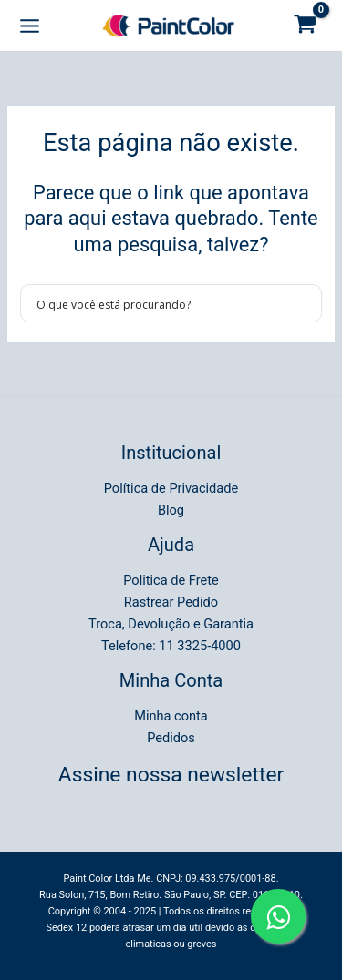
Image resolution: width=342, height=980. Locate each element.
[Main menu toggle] (30, 25)
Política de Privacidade (171, 488)
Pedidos (171, 738)
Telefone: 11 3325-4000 (171, 646)
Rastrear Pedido (171, 602)
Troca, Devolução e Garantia (171, 624)
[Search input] (159, 303)
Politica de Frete (171, 580)
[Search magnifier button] (303, 303)
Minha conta (171, 716)
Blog (171, 510)
